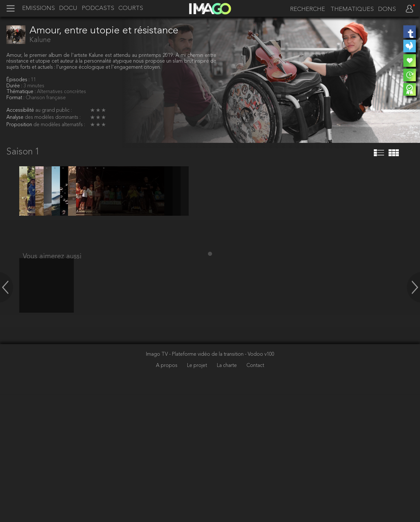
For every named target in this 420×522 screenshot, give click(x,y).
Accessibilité (21, 110)
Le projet (198, 494)
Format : (16, 98)
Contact (255, 494)
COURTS (131, 9)
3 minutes (34, 86)
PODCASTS (98, 9)
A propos (167, 494)
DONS (387, 10)
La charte (227, 494)
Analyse (16, 117)
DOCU (68, 9)
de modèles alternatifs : (59, 125)
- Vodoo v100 (260, 483)
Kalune (40, 40)
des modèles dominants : (53, 117)
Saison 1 (23, 152)
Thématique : (22, 92)
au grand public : (54, 110)
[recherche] (306, 9)
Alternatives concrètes (61, 92)
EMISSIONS (39, 9)
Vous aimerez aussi (52, 378)
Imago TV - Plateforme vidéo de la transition (195, 483)
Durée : (15, 86)
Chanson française (46, 98)
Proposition (20, 125)
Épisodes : (19, 80)
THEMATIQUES (352, 10)
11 (33, 80)
